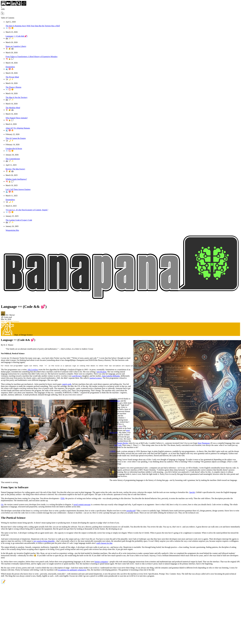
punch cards (67, 384)
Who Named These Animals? (17, 118)
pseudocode (131, 511)
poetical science (96, 378)
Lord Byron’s (77, 376)
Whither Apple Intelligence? (16, 179)
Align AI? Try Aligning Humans (18, 128)
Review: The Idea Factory (15, 169)
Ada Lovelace (33, 370)
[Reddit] (24, 5)
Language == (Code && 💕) (17, 36)
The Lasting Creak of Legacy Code (19, 220)
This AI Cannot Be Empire (16, 138)
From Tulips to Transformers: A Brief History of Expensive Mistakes (32, 57)
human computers (101, 562)
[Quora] (19, 5)
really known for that (104, 544)
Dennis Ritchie (122, 443)
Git (2, 505)
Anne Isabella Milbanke (111, 376)
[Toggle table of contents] (2, 12)
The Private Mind (12, 77)
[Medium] (8, 5)
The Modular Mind (13, 108)
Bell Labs (118, 446)
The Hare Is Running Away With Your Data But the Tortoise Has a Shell (33, 26)
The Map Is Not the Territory (17, 97)
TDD (62, 499)
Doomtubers (10, 67)
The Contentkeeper (13, 159)
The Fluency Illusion (13, 87)
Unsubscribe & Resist (14, 149)
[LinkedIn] (14, 5)
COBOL (113, 452)
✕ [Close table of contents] (3, 14)
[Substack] (3, 5)
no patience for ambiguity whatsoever (72, 570)
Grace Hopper (115, 401)
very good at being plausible (44, 541)
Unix (120, 427)
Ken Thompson (204, 443)
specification (102, 372)
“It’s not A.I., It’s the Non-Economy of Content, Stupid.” (27, 210)
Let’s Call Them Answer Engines (18, 189)
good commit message (82, 505)
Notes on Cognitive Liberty (16, 46)
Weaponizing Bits (12, 230)
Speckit (192, 493)
